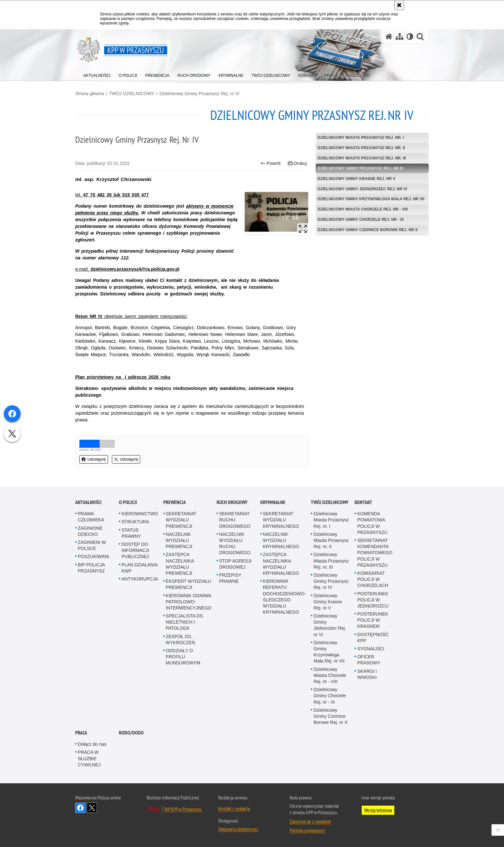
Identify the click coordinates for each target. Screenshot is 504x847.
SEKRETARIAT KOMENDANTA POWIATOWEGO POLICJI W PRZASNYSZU (375, 553)
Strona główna (90, 94)
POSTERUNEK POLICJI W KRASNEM (373, 620)
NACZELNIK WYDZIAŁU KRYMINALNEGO (281, 540)
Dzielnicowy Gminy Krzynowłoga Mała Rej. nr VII (371, 199)
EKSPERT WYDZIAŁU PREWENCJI (189, 584)
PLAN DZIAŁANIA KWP (139, 568)
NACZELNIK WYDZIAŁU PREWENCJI (179, 540)
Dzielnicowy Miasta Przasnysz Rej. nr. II (361, 148)
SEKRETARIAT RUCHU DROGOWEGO (235, 520)
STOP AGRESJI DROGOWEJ (235, 564)
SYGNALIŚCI (371, 649)
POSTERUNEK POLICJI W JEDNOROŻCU (373, 600)
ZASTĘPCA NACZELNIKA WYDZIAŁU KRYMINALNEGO (281, 564)
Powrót (271, 163)
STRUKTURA (135, 522)
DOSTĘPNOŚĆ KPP (373, 638)
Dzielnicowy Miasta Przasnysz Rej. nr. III (362, 158)
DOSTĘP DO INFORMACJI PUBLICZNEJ (135, 550)
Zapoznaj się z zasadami (310, 821)
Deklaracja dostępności (238, 829)
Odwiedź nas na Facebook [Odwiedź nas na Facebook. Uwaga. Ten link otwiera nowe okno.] (80, 808)
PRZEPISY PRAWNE (230, 578)
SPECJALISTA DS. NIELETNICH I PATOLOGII (185, 622)
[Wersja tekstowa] (410, 36)
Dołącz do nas (92, 744)
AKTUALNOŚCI (88, 502)
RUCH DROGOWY (232, 502)
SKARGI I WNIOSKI (367, 674)
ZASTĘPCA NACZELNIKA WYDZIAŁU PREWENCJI (180, 564)
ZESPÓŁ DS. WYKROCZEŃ (180, 640)
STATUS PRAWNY (131, 533)
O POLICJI (128, 502)
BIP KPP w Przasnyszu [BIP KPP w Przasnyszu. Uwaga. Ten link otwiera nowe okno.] (183, 809)
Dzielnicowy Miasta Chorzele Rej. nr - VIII (363, 209)
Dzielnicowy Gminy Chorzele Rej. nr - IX (361, 220)
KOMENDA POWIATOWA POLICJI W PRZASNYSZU (372, 523)
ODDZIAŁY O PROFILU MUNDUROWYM (183, 657)
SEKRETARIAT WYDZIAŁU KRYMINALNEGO (281, 520)
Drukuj (297, 163)
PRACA (81, 733)
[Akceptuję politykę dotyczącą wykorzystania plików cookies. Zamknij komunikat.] (399, 5)
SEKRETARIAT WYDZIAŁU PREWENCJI (181, 520)
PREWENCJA (175, 502)
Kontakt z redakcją (234, 808)
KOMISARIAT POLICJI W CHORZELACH (373, 579)
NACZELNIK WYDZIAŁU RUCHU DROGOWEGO (235, 544)
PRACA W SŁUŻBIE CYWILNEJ (89, 758)
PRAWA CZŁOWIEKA (91, 517)
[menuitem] (97, 74)
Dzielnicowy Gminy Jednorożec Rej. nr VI (362, 189)
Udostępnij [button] (94, 459)
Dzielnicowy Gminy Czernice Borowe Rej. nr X (368, 230)
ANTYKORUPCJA (140, 579)
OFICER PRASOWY (369, 660)
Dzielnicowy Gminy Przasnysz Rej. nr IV (199, 94)
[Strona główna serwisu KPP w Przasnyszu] (389, 36)
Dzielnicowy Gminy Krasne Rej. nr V (356, 179)
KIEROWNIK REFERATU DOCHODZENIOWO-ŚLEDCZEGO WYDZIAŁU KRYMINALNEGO (284, 597)
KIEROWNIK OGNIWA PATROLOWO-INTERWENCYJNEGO (189, 602)
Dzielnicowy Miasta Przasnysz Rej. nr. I (361, 138)
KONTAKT (363, 502)
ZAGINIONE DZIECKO (90, 531)
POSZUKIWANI (94, 556)
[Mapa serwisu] (400, 36)
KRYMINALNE (273, 502)
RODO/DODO (131, 733)
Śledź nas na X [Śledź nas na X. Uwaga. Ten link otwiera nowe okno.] (92, 808)
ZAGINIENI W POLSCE (92, 545)
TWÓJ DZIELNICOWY (132, 94)
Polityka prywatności (307, 830)
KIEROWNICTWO (140, 514)
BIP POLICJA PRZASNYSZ (91, 568)
